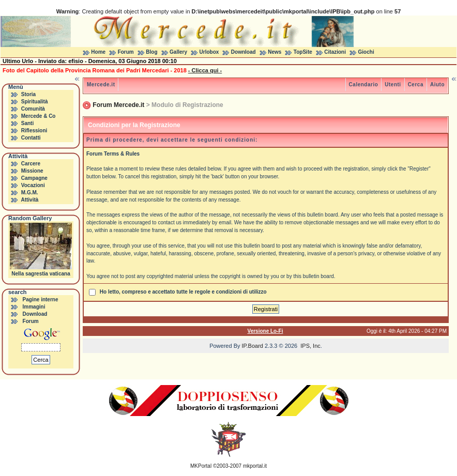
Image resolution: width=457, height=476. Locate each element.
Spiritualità (35, 102)
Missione (32, 171)
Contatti (31, 138)
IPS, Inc (310, 346)
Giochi (366, 52)
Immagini (34, 307)
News (275, 52)
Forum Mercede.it (118, 105)
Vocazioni (33, 185)
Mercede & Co (39, 116)
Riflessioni (34, 130)
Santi (27, 123)
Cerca (416, 85)
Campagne (34, 178)
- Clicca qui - (205, 70)
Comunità (33, 109)
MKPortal (201, 466)
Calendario (364, 85)
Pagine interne (41, 300)
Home (98, 52)
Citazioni (335, 52)
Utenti (393, 85)
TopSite (303, 52)
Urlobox (209, 52)
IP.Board (253, 346)
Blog (151, 52)
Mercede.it (101, 85)
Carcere (31, 164)
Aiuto (437, 85)
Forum (126, 52)
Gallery (178, 52)
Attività (29, 200)
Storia (28, 94)
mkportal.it (255, 466)
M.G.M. (30, 193)
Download (243, 52)
